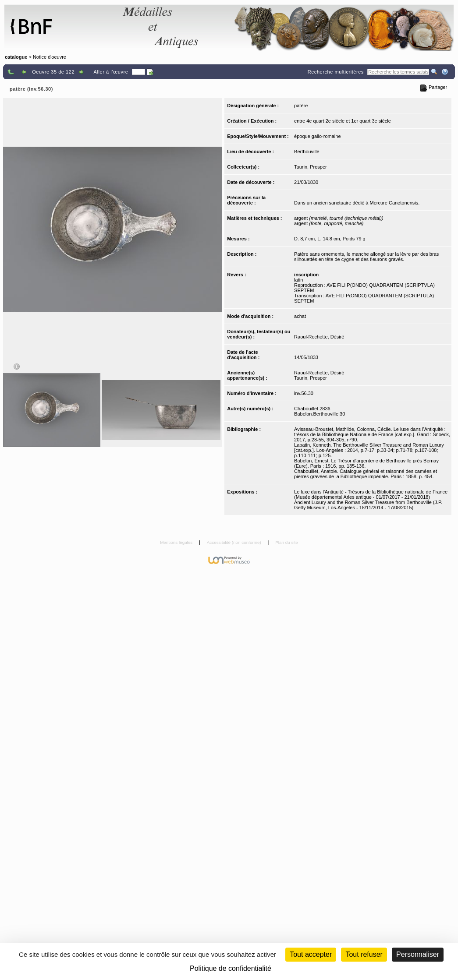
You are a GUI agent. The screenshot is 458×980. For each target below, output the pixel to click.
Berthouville (307, 152)
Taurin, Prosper (311, 167)
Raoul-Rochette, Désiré (319, 337)
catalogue (16, 57)
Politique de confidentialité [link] (231, 968)
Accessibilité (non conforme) (235, 542)
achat (300, 316)
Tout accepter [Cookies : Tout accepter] (311, 954)
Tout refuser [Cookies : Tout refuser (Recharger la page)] (364, 954)
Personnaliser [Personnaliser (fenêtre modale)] (418, 954)
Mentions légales (177, 542)
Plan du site (287, 542)
